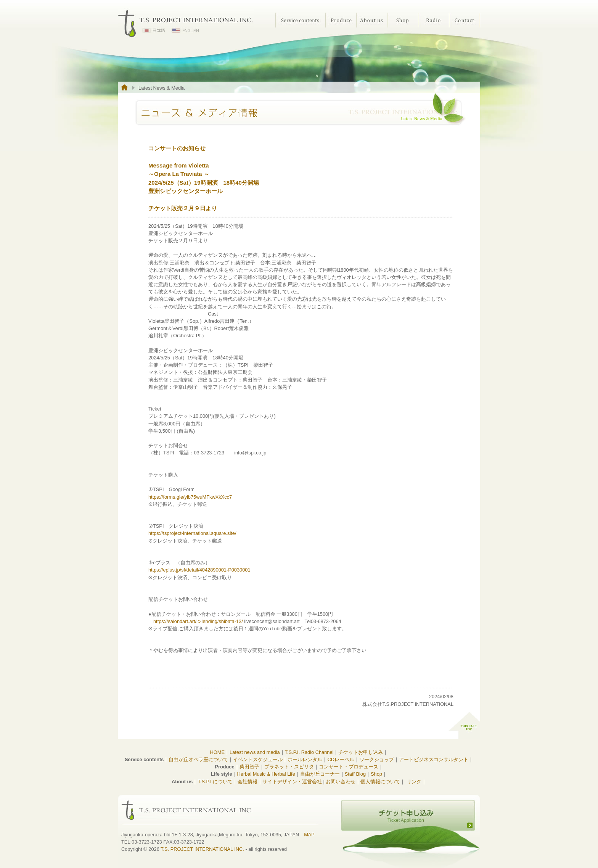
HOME (217, 752)
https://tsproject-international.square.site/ (192, 533)
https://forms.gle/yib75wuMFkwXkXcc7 (190, 497)
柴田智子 (249, 767)
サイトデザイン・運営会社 (292, 782)
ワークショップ (377, 759)
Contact (465, 20)
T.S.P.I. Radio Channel (309, 752)
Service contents (300, 20)
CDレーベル (341, 759)
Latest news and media (255, 752)
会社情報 (248, 782)
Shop (403, 20)
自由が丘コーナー (320, 774)
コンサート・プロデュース (349, 767)
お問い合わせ (341, 782)
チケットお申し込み (361, 752)
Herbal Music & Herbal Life (266, 774)
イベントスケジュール (258, 759)
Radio (433, 20)
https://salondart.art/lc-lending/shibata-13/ (198, 621)
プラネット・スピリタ (289, 767)
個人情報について (380, 782)
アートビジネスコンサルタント (434, 759)
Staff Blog (355, 774)
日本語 (154, 31)
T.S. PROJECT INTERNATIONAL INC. (202, 849)
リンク (414, 782)
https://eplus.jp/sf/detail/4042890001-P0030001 (199, 570)
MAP (309, 835)
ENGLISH (185, 31)
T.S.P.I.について (215, 782)
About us (372, 20)
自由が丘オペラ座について (198, 759)
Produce (341, 20)
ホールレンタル (305, 759)
